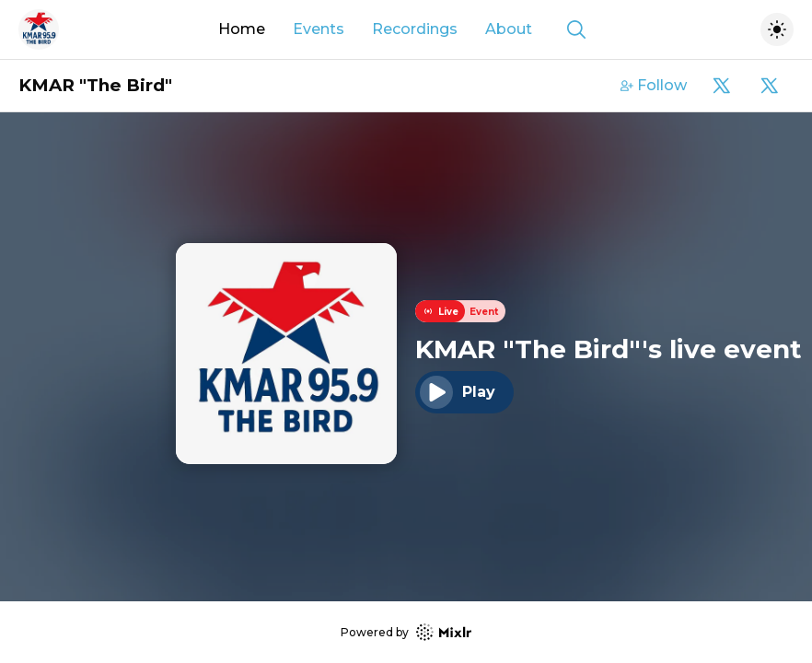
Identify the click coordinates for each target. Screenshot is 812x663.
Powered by (406, 632)
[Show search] (576, 29)
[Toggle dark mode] (777, 29)
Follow (654, 85)
